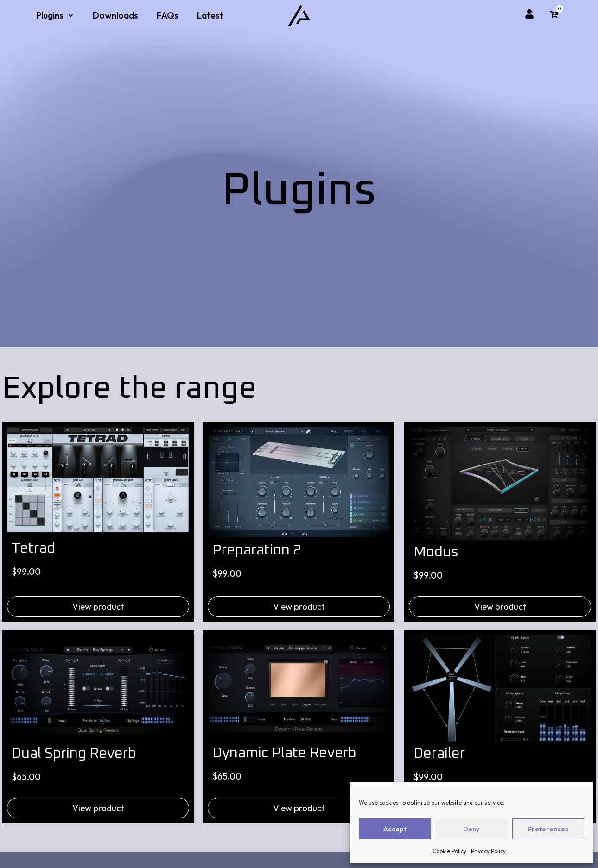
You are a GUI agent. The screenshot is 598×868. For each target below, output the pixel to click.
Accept (395, 829)
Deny (471, 829)
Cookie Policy (449, 851)
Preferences (548, 829)
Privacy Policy (488, 851)
